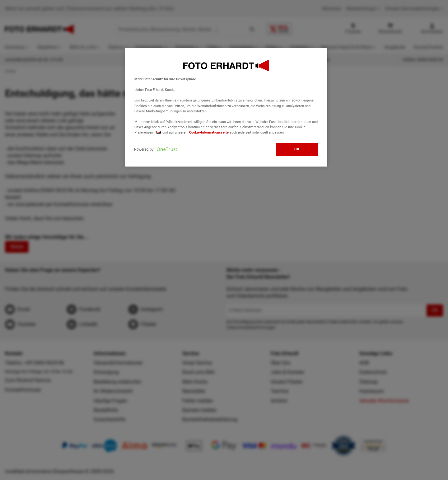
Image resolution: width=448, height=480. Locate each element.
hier (159, 132)
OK (297, 149)
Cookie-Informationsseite (209, 132)
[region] (226, 107)
